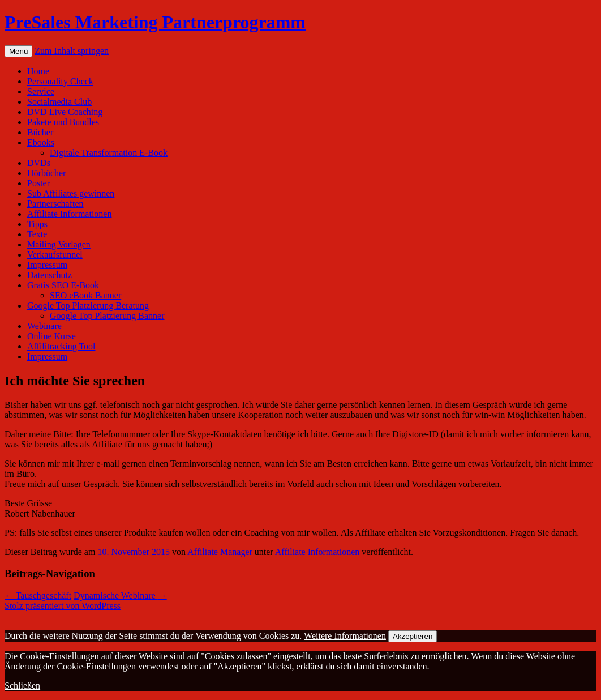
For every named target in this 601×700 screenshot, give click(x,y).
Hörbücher (46, 173)
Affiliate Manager (220, 552)
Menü (18, 51)
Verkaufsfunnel (55, 255)
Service (41, 91)
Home (38, 71)
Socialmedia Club (59, 102)
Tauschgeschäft (38, 596)
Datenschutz (50, 275)
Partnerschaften (55, 204)
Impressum (47, 265)
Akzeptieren (413, 636)
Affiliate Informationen (69, 214)
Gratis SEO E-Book (63, 285)
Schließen (22, 686)
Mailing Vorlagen (59, 244)
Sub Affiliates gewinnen (71, 193)
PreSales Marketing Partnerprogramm (155, 22)
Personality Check (60, 81)
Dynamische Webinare (120, 596)
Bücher (40, 132)
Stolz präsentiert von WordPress (63, 606)
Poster (38, 183)
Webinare (44, 326)
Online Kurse (51, 336)
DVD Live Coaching (65, 112)
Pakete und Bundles (63, 122)
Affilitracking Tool (61, 346)
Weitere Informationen (345, 636)
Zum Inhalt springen (72, 51)
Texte (37, 234)
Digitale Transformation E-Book (109, 153)
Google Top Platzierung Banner (107, 316)
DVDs (39, 163)
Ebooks (41, 142)
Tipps (37, 224)
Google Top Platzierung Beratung (88, 306)
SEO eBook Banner (85, 295)
